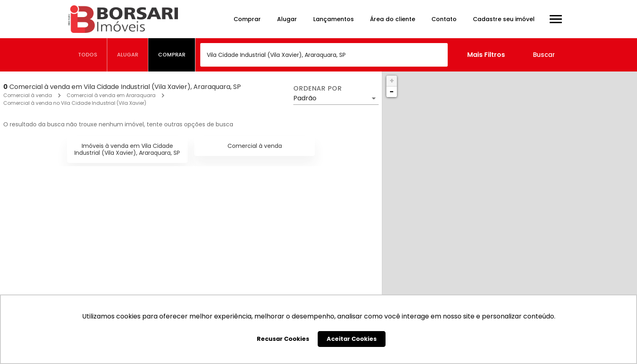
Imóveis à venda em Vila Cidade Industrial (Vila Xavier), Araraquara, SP (127, 149)
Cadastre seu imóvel (504, 19)
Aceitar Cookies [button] (352, 339)
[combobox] (324, 55)
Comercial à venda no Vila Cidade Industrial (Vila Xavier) (75, 103)
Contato (444, 19)
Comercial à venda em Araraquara (111, 95)
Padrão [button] (305, 98)
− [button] (392, 92)
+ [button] (392, 81)
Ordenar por (318, 89)
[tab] (88, 55)
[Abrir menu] (556, 19)
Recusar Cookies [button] (283, 339)
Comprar (247, 19)
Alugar (287, 19)
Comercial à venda (28, 95)
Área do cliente (393, 19)
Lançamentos (334, 19)
